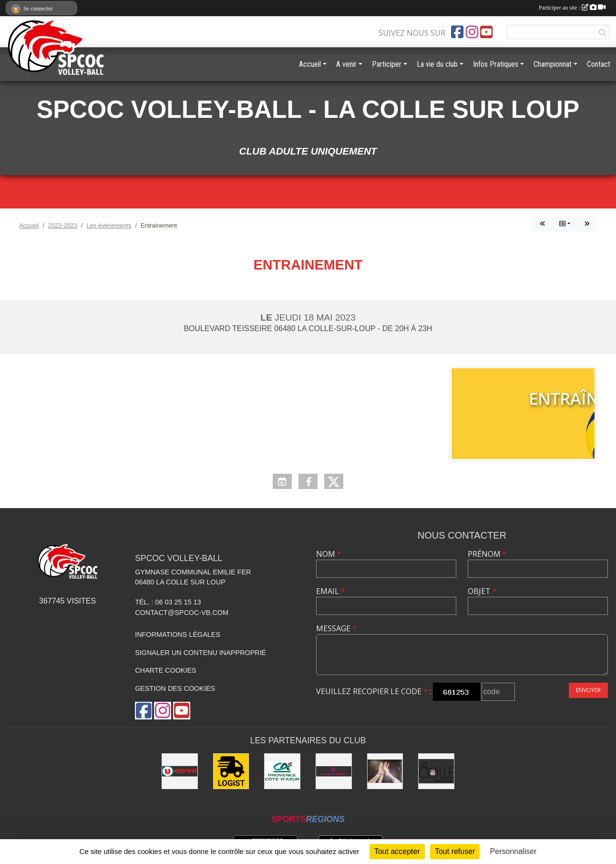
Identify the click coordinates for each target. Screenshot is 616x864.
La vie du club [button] (437, 64)
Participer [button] (387, 64)
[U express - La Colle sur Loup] (180, 771)
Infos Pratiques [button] (496, 64)
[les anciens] (385, 771)
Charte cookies (165, 670)
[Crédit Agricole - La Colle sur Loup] (282, 771)
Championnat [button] (553, 64)
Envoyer (588, 690)
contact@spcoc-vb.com (182, 613)
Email (331, 591)
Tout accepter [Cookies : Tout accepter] (397, 851)
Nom (329, 554)
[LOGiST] (231, 771)
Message (336, 628)
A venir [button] (346, 64)
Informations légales (178, 635)
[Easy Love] (334, 771)
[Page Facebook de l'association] (457, 32)
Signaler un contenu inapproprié (200, 653)
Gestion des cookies (175, 688)
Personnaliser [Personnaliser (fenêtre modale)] (513, 851)
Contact (599, 64)
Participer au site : (572, 8)
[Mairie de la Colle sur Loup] (436, 771)
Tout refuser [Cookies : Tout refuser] (455, 851)
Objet (482, 591)
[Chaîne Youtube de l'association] (486, 32)
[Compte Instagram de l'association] (472, 32)
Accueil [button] (310, 64)
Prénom (487, 554)
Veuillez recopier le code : (374, 691)
